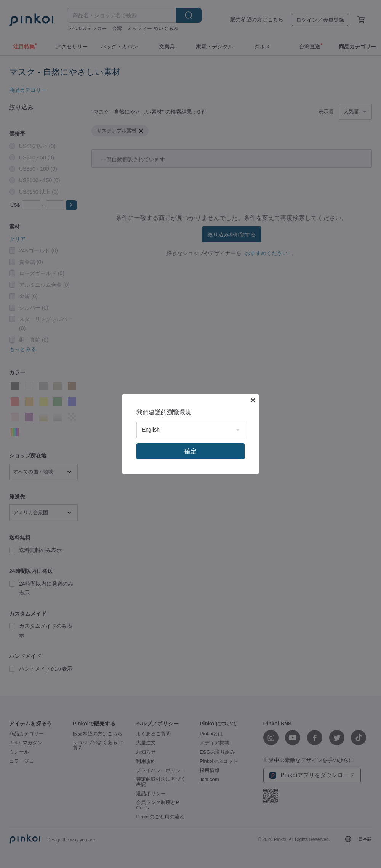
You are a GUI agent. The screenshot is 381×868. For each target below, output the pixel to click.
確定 (190, 451)
